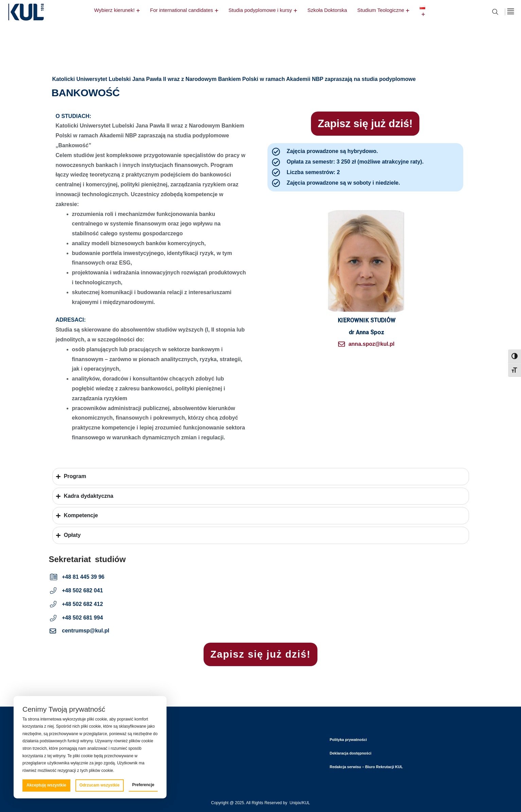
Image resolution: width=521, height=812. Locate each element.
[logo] (26, 22)
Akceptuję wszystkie (46, 785)
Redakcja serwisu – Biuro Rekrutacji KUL (366, 767)
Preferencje (143, 785)
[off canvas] (511, 11)
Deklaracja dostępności (351, 753)
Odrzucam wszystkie (100, 785)
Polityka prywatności (348, 740)
